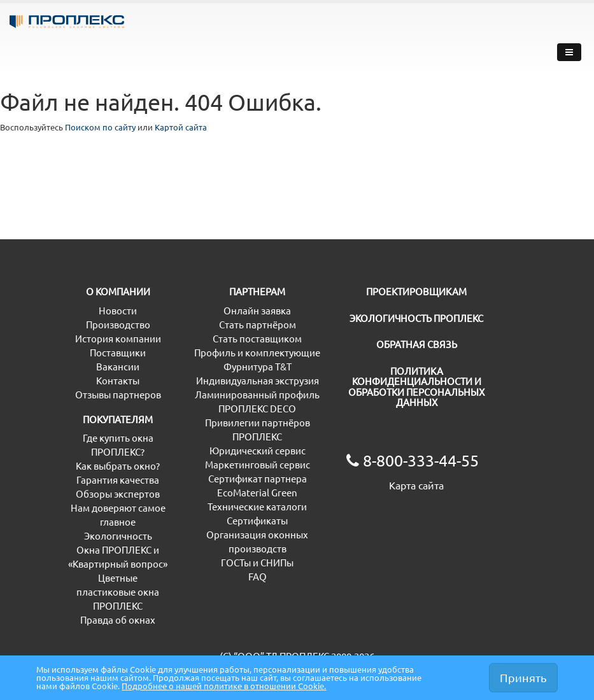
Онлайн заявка (221, 338)
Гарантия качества (110, 507)
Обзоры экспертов (110, 521)
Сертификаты (218, 548)
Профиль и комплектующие (250, 380)
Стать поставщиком (232, 366)
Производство (100, 352)
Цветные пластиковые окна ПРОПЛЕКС (110, 619)
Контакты (90, 408)
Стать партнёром (226, 352)
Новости (87, 338)
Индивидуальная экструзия (249, 408)
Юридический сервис (235, 478)
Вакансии (90, 394)
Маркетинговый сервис (240, 492)
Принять (523, 672)
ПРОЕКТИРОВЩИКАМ (397, 319)
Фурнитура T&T (221, 394)
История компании (111, 366)
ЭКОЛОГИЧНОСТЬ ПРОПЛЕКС (413, 346)
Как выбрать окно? (110, 493)
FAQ (196, 604)
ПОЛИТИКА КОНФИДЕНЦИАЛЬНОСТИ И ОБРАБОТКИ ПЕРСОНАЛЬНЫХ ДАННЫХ (414, 415)
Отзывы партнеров (111, 422)
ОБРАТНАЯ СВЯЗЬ (387, 372)
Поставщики (96, 380)
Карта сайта (374, 513)
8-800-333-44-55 (479, 39)
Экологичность (102, 563)
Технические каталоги (237, 534)
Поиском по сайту (121, 129)
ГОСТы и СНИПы (223, 590)
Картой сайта (218, 129)
